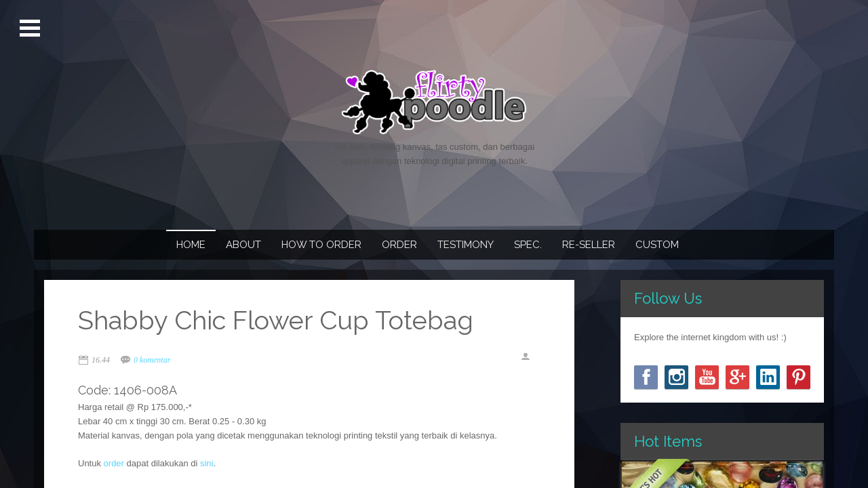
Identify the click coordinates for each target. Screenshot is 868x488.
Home (191, 245)
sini (207, 463)
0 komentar (152, 360)
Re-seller (589, 245)
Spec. (528, 245)
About (243, 245)
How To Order (321, 245)
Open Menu (32, 28)
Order (399, 245)
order (114, 463)
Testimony (466, 245)
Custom (657, 245)
